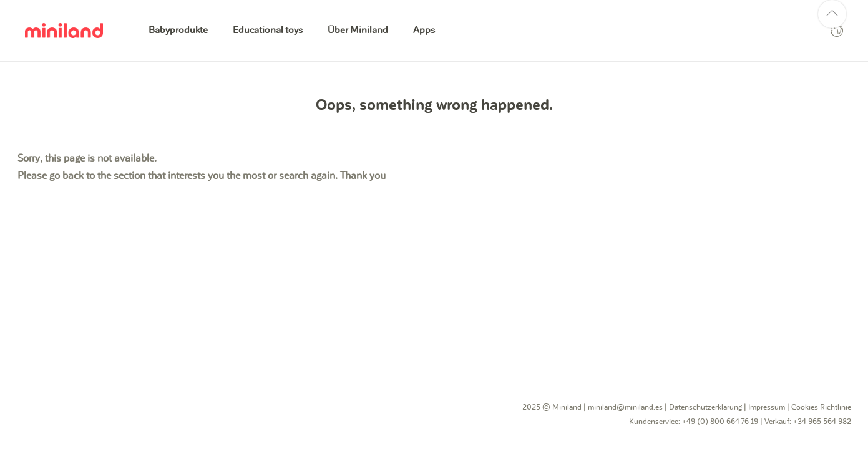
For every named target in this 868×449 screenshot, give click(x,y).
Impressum (767, 407)
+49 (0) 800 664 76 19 (720, 422)
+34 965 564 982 (822, 422)
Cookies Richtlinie (821, 407)
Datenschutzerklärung (705, 407)
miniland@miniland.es (625, 407)
